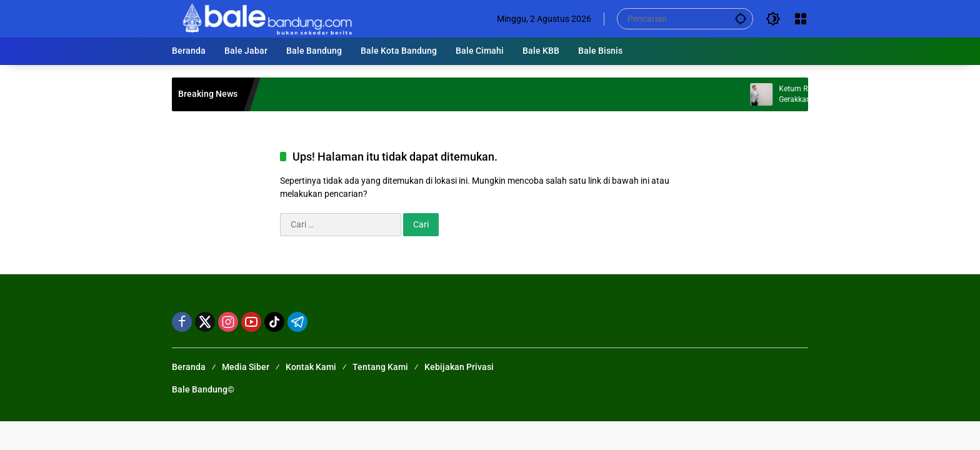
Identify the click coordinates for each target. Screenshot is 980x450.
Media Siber (246, 367)
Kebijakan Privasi (459, 367)
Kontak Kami (311, 367)
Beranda (189, 367)
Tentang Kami (380, 367)
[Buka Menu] (801, 19)
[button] (741, 18)
